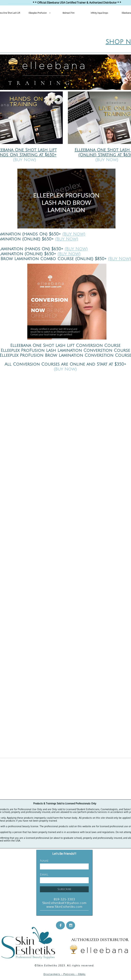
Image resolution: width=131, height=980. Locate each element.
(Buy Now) (74, 234)
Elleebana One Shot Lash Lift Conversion (56, 345)
